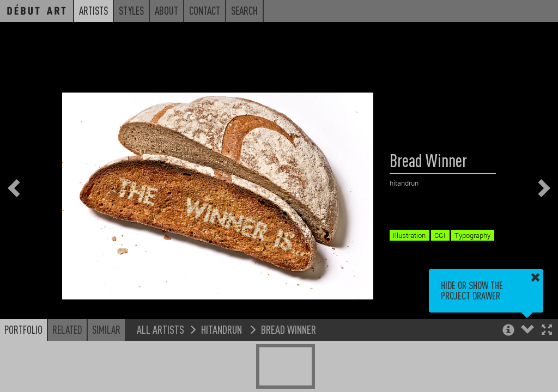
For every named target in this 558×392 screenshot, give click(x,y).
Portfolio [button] (23, 329)
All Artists (160, 329)
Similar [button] (106, 329)
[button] (547, 331)
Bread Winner (289, 329)
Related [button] (67, 329)
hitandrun (223, 329)
